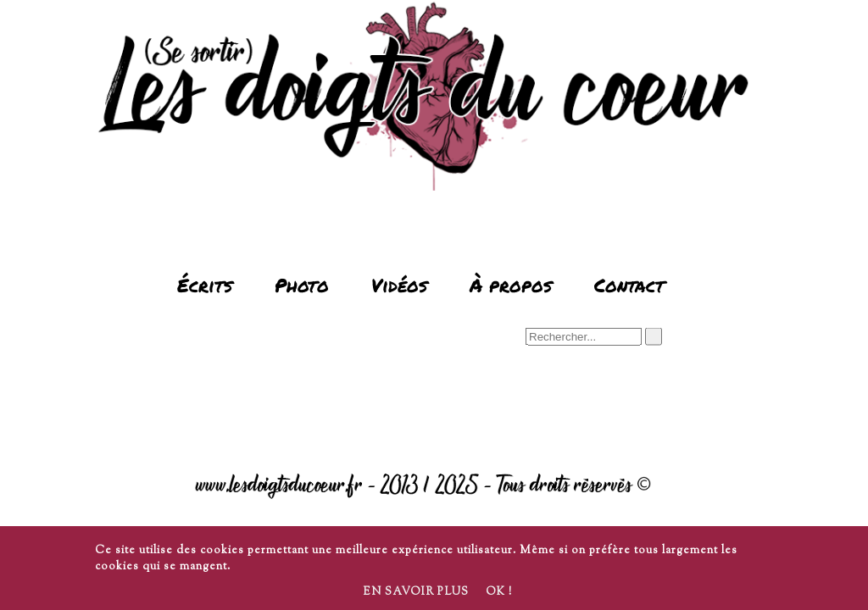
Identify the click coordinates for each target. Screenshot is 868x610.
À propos (511, 285)
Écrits (205, 285)
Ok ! (499, 592)
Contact (629, 285)
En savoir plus (416, 592)
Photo (302, 285)
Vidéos (399, 285)
